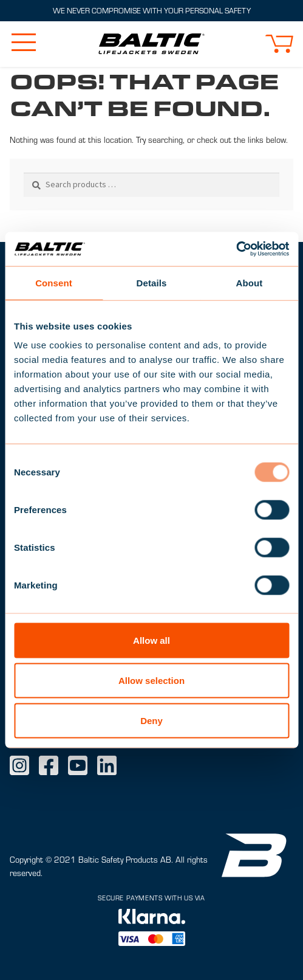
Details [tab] (152, 282)
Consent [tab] (54, 282)
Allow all (151, 640)
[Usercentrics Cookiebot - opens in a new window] (236, 249)
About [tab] (250, 282)
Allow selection (151, 680)
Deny (151, 720)
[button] (279, 44)
